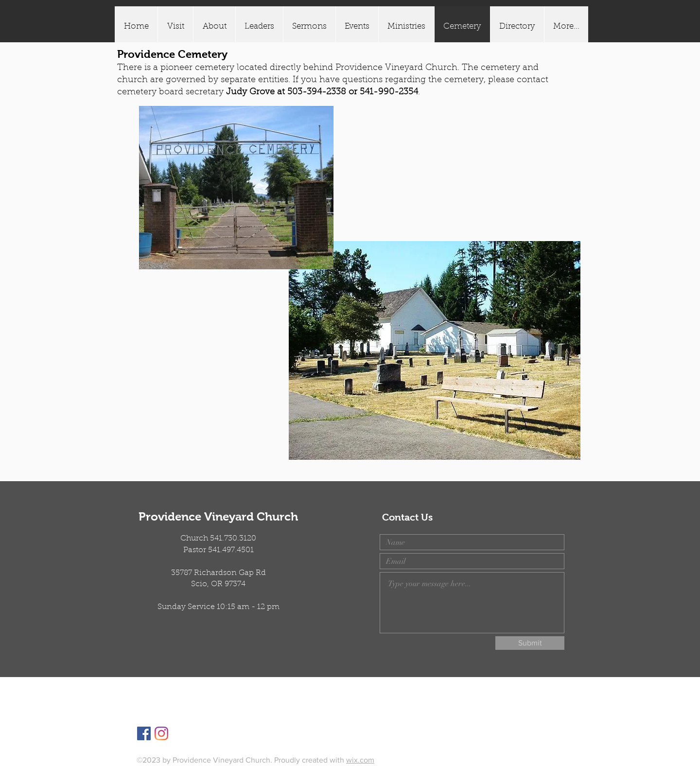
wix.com (360, 760)
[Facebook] (144, 733)
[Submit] (530, 643)
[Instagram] (161, 733)
